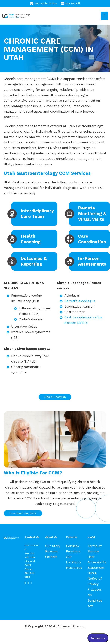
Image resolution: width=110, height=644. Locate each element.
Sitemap (79, 626)
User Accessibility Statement (97, 562)
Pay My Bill (70, 4)
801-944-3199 (30, 575)
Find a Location (55, 397)
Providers (73, 551)
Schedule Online (44, 4)
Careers (51, 557)
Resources (74, 568)
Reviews (52, 551)
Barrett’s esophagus (80, 301)
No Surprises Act (95, 600)
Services (72, 546)
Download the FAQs (23, 513)
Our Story (53, 546)
